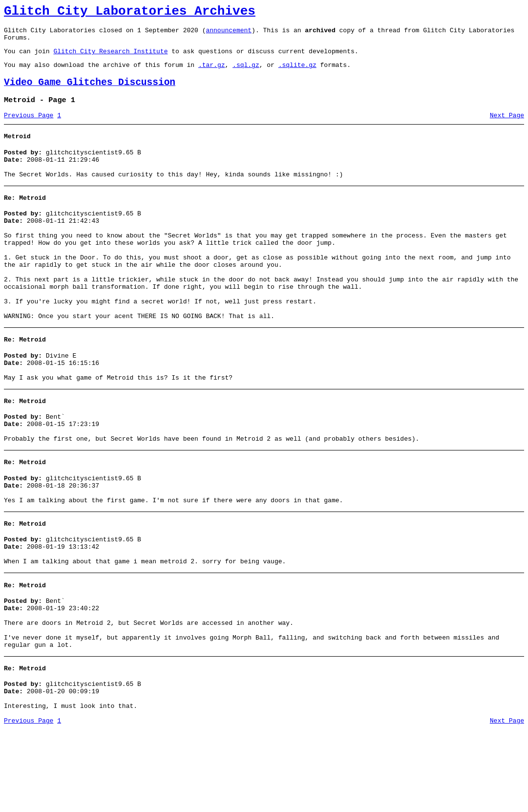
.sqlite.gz (297, 73)
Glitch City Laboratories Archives (130, 13)
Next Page (507, 128)
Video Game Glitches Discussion (90, 93)
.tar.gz (212, 73)
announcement (229, 34)
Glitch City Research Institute (110, 58)
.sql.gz (246, 73)
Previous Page (29, 128)
